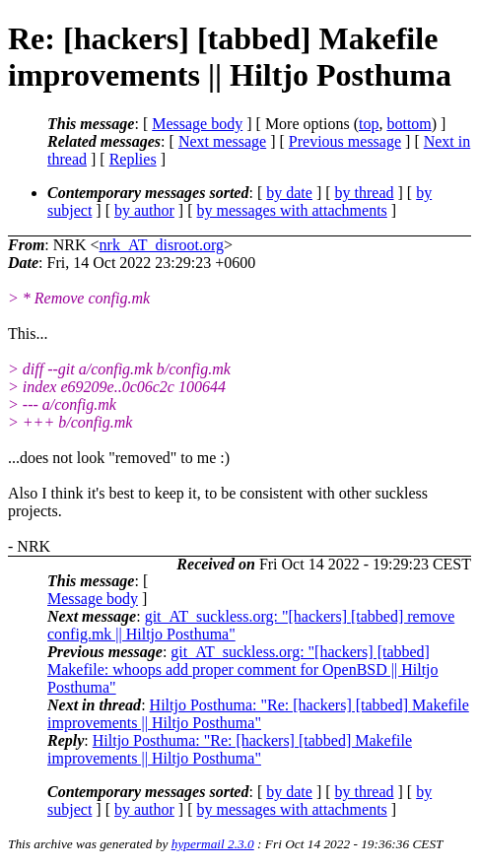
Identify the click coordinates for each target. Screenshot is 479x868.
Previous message (345, 141)
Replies (133, 159)
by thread (365, 193)
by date (289, 193)
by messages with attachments (292, 210)
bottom (409, 124)
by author (144, 210)
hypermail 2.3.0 (213, 844)
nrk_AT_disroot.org (162, 245)
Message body (197, 124)
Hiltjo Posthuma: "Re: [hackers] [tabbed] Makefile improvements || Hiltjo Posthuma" (258, 714)
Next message (222, 141)
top (369, 124)
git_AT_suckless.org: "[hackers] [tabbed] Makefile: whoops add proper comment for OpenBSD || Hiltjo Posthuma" (243, 669)
